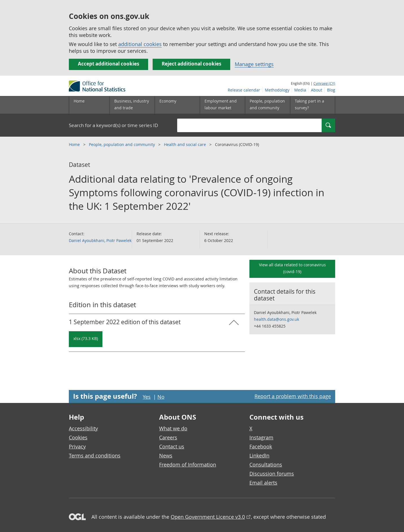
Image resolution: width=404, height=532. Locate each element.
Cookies (78, 437)
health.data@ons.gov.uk (276, 319)
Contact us (172, 446)
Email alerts (263, 483)
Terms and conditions (95, 455)
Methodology (277, 90)
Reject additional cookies (191, 64)
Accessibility (83, 428)
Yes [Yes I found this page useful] (147, 397)
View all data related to (292, 268)
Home (79, 101)
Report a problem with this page (293, 396)
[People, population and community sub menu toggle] (267, 105)
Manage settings (254, 64)
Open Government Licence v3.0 (208, 517)
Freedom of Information (188, 465)
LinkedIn (259, 455)
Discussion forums (272, 474)
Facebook (261, 446)
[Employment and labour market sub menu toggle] (222, 105)
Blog (331, 90)
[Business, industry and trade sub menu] (132, 105)
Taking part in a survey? (309, 104)
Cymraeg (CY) (324, 83)
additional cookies (140, 44)
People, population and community (122, 144)
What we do (173, 428)
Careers (168, 437)
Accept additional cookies (108, 64)
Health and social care (185, 144)
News (166, 455)
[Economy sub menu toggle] (177, 105)
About (317, 90)
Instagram (261, 437)
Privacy (77, 446)
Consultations (266, 465)
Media (300, 90)
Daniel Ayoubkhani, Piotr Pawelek (100, 240)
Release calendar (244, 90)
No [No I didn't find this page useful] (161, 397)
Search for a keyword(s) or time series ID (113, 125)
